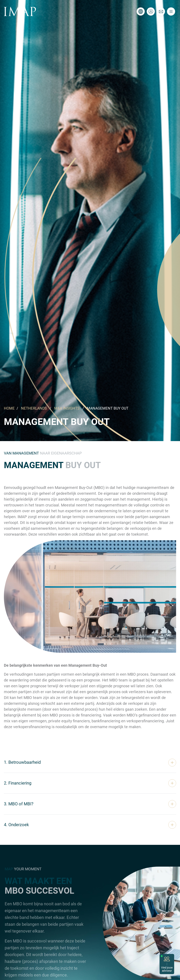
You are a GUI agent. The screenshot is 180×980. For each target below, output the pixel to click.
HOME (9, 408)
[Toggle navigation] (171, 11)
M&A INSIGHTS (67, 408)
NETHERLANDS (34, 408)
